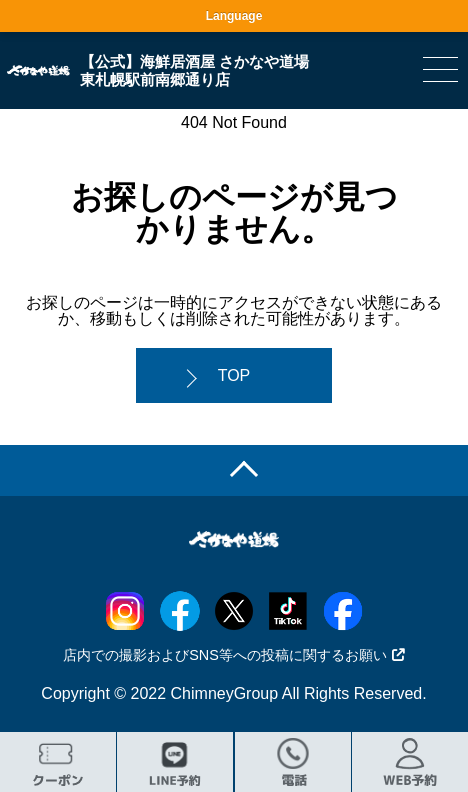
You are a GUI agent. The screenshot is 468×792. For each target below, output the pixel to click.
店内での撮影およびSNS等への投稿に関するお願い (234, 655)
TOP (234, 375)
